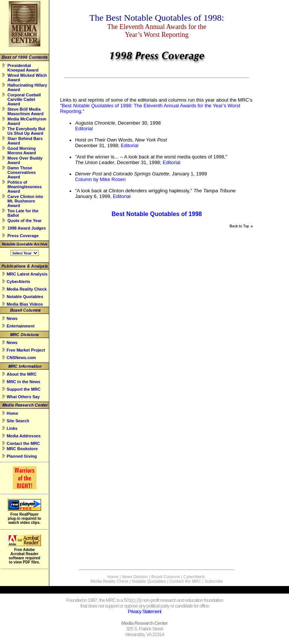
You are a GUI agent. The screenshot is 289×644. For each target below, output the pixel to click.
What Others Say (23, 397)
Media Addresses (24, 436)
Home (13, 413)
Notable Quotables (25, 297)
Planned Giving (22, 456)
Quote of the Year (25, 221)
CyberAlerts (18, 282)
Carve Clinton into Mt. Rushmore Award (25, 201)
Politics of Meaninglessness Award (25, 187)
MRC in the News (24, 382)
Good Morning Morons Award (22, 151)
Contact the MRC (24, 443)
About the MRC (22, 374)
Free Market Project (26, 350)
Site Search (18, 421)
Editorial (84, 129)
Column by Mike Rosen (100, 179)
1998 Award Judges (27, 228)
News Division (135, 577)
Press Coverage (23, 236)
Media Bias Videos (25, 304)
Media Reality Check (27, 289)
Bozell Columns (166, 577)
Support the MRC (24, 389)
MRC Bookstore (22, 449)
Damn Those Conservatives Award (22, 172)
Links (12, 428)
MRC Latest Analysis (27, 274)
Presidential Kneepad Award (23, 68)
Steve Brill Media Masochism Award (26, 111)
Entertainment (21, 326)
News (12, 318)
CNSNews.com (21, 358)
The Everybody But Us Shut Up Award (26, 131)
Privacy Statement (145, 611)
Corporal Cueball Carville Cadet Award (24, 99)
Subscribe (214, 581)
